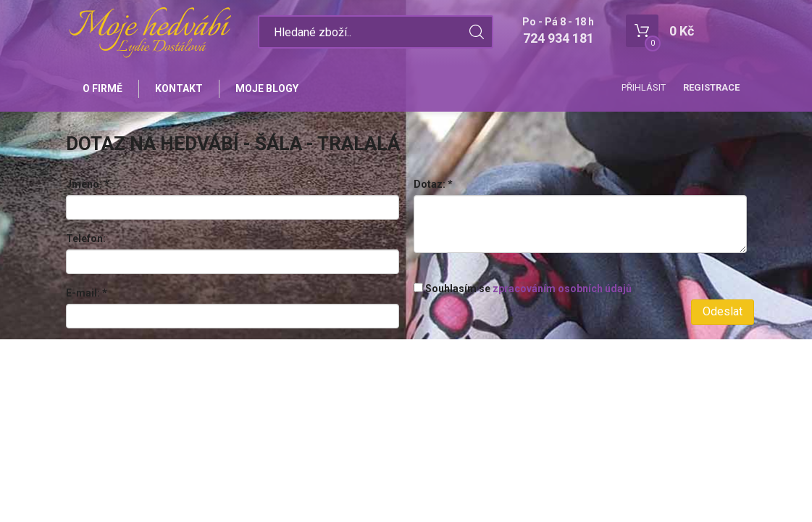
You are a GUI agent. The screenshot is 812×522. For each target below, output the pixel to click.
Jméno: (88, 184)
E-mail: (87, 293)
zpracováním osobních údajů (562, 289)
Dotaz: (433, 184)
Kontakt (179, 88)
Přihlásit (644, 87)
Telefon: (86, 239)
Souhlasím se (523, 289)
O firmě (102, 88)
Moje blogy (267, 88)
